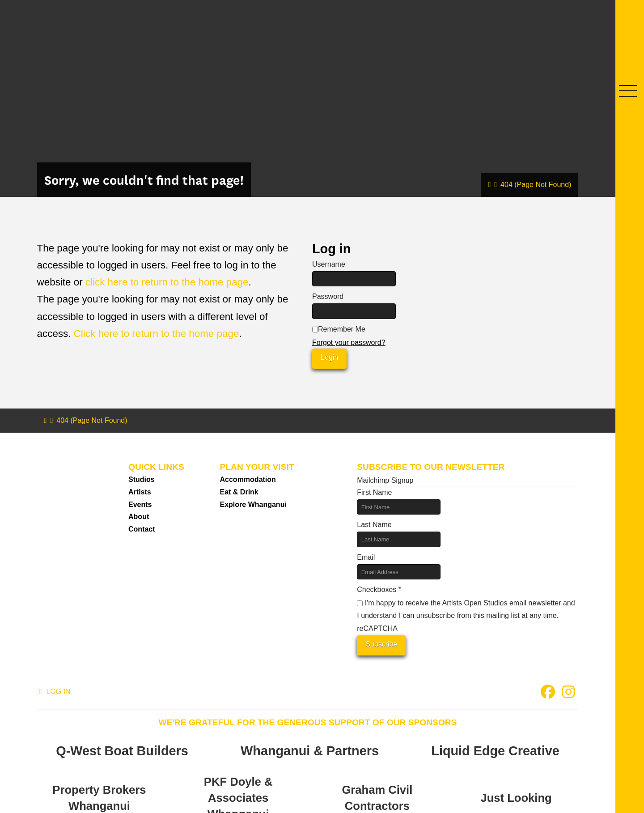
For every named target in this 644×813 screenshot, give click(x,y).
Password (328, 296)
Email (366, 557)
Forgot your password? (349, 343)
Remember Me (339, 329)
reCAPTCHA (377, 628)
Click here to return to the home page (157, 334)
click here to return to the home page (167, 282)
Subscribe (381, 644)
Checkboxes (379, 590)
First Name (374, 492)
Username (329, 264)
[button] (628, 91)
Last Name (374, 525)
